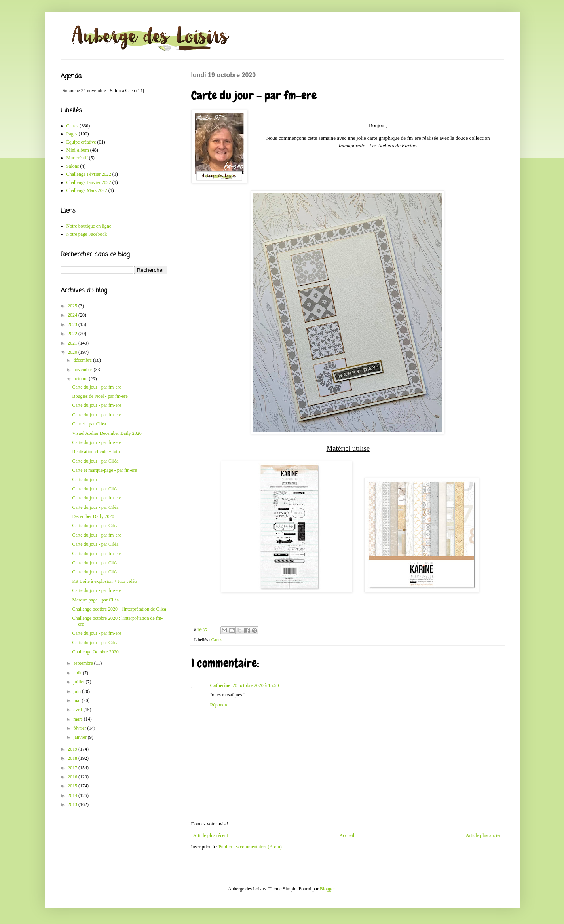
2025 (73, 306)
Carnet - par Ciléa (89, 424)
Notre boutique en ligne (89, 226)
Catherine (220, 685)
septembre (84, 663)
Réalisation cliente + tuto (96, 452)
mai (77, 700)
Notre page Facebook (87, 234)
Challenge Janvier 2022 (89, 182)
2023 (73, 324)
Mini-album (78, 150)
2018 (73, 758)
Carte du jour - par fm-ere (97, 387)
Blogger (327, 889)
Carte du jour (85, 480)
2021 (73, 343)
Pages (72, 134)
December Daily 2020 (93, 516)
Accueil (347, 835)
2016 (73, 777)
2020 (73, 352)
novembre (83, 370)
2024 (73, 315)
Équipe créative (81, 142)
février (80, 728)
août (78, 673)
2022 (73, 334)
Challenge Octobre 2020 (95, 652)
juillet (79, 682)
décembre (83, 360)
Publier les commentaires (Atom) (250, 847)
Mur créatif (77, 158)
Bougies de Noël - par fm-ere (100, 396)
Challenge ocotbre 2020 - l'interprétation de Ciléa (119, 609)
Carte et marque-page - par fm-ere (104, 470)
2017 (73, 768)
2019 (73, 749)
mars (78, 719)
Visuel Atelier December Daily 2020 (107, 433)
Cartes (217, 639)
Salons (73, 166)
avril (78, 710)
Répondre (219, 705)
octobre (81, 379)
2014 (73, 795)
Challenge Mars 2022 (87, 190)
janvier (80, 737)
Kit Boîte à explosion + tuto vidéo (104, 581)
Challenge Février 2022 (89, 174)
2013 (73, 804)
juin (78, 691)
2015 (73, 786)
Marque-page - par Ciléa (95, 600)
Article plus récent (211, 835)
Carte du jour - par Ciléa (95, 461)
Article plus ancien (484, 835)
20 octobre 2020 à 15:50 (256, 685)
